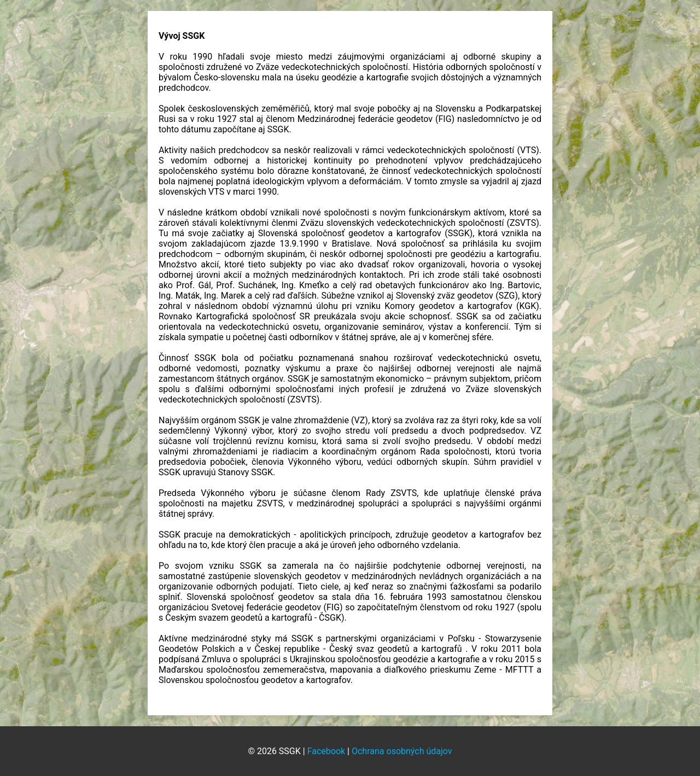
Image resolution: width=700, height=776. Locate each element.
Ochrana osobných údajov (402, 751)
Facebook (326, 751)
